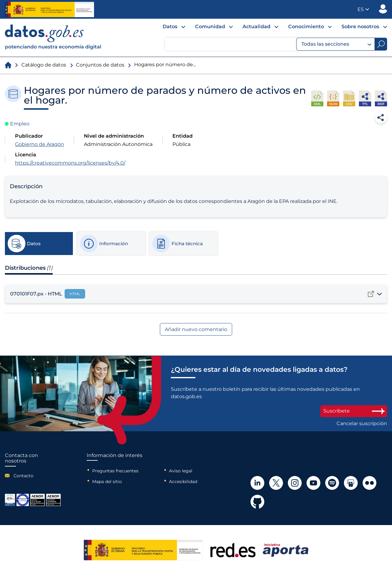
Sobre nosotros (360, 27)
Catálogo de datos (44, 65)
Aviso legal (181, 471)
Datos (170, 27)
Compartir (381, 117)
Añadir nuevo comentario (196, 329)
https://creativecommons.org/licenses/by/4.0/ (70, 163)
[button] (363, 9)
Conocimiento (306, 27)
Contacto (23, 476)
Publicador (383, 9)
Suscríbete (354, 411)
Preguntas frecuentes (115, 471)
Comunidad (210, 27)
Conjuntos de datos (100, 65)
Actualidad (256, 27)
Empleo (20, 124)
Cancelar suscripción (362, 424)
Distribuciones (29, 268)
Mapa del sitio (107, 482)
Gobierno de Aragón (40, 144)
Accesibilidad (183, 482)
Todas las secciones (336, 44)
